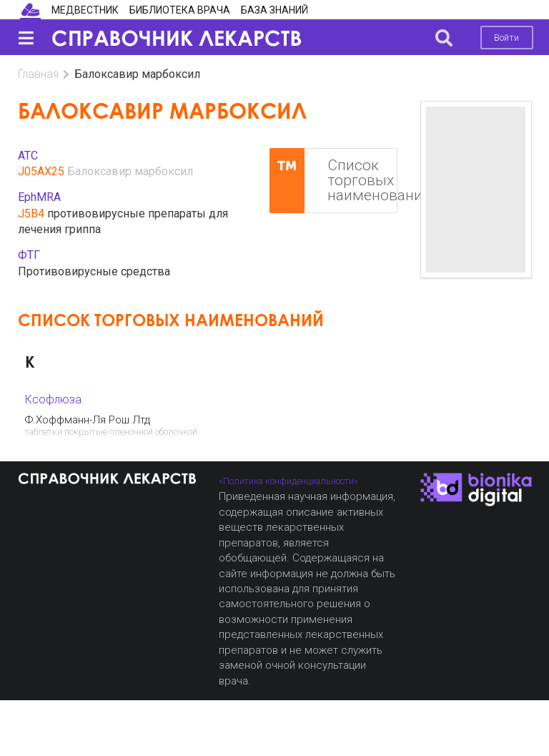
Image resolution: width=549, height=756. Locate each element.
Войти (506, 38)
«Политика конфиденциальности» (288, 481)
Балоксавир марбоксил (130, 171)
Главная (38, 74)
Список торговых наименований (333, 181)
